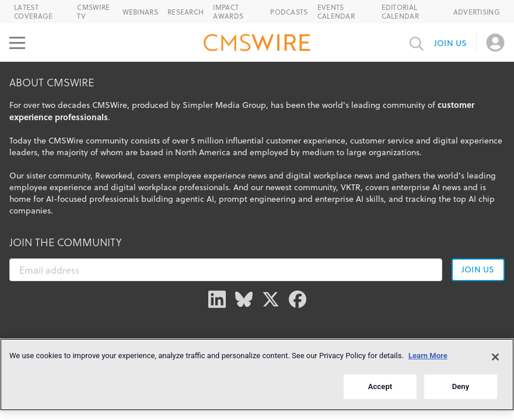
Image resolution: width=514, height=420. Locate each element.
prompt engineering (257, 199)
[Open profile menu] (495, 43)
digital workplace (144, 187)
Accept (380, 386)
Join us (450, 43)
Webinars (140, 12)
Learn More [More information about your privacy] (428, 356)
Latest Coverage (33, 12)
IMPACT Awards (228, 12)
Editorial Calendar (400, 12)
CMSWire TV (93, 12)
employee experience (50, 187)
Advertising (477, 12)
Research (186, 12)
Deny (461, 386)
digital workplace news (329, 176)
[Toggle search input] (417, 43)
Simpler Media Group (224, 105)
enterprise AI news (426, 187)
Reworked (114, 176)
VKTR (351, 187)
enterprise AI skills (349, 199)
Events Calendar (336, 12)
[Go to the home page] (257, 44)
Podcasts (289, 12)
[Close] (495, 357)
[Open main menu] (17, 43)
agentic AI (195, 199)
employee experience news (215, 176)
